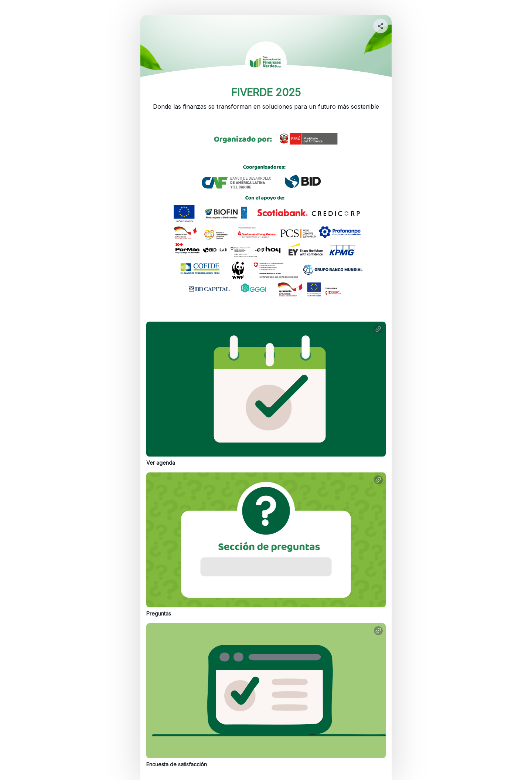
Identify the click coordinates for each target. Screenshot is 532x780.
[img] (381, 28)
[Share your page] (381, 26)
